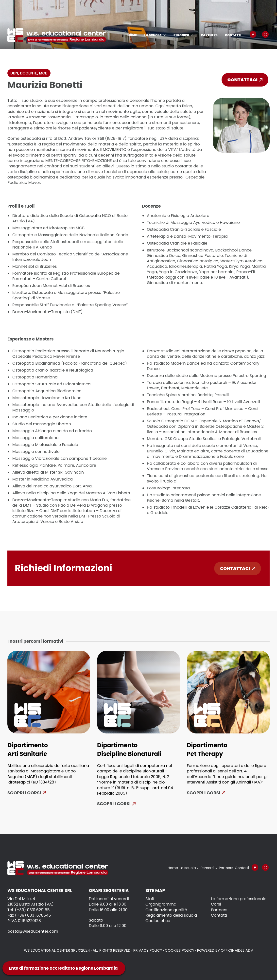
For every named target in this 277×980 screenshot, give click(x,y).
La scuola (153, 35)
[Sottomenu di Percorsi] (216, 868)
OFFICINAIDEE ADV (237, 950)
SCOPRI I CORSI (204, 793)
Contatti (233, 35)
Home (132, 35)
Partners (209, 35)
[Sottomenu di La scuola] (198, 868)
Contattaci (245, 80)
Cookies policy (180, 950)
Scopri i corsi (24, 793)
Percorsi (181, 35)
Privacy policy (148, 950)
